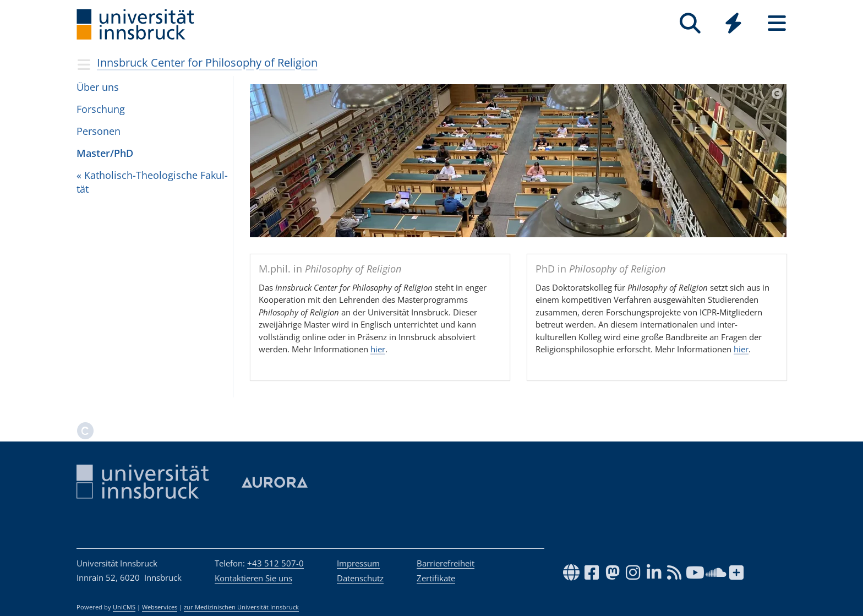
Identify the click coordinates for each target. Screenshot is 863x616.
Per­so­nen (99, 131)
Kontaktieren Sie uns (253, 578)
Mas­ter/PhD (105, 153)
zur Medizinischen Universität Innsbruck (241, 607)
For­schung (101, 109)
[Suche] (690, 23)
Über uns (98, 87)
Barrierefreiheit (446, 563)
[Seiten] (777, 23)
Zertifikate (436, 578)
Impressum (358, 563)
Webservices (160, 607)
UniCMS (124, 607)
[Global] (733, 24)
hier (378, 349)
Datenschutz (360, 578)
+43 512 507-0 (275, 563)
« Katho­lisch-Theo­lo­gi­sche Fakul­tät (152, 182)
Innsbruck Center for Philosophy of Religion (207, 62)
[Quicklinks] (733, 23)
